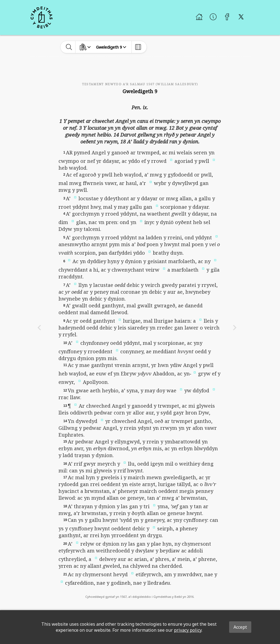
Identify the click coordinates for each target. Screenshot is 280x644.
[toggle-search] (69, 47)
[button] (171, 159)
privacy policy (188, 630)
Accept (240, 627)
